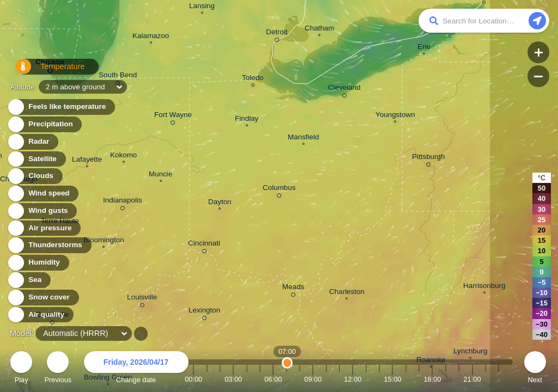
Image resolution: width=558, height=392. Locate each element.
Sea (29, 280)
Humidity (38, 263)
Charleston (347, 293)
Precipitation (44, 124)
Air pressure (44, 228)
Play (21, 369)
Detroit (277, 34)
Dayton (220, 203)
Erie (424, 48)
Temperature (44, 71)
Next (535, 369)
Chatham (320, 29)
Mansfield (304, 138)
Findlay (247, 120)
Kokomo (123, 156)
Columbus (279, 189)
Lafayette (87, 161)
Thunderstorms (49, 245)
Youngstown (395, 116)
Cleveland (344, 89)
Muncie (160, 175)
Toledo (253, 79)
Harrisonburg (484, 287)
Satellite (36, 159)
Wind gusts (42, 211)
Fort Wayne (173, 117)
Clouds (35, 176)
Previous (58, 369)
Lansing (202, 7)
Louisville (142, 299)
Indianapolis (123, 202)
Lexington (204, 312)
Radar (33, 142)
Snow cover (43, 298)
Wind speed (43, 194)
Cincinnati (204, 245)
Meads (293, 289)
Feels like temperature (61, 107)
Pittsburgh (429, 158)
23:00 (499, 379)
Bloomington (104, 241)
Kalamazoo (151, 37)
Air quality (40, 315)
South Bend (118, 77)
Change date (136, 369)
